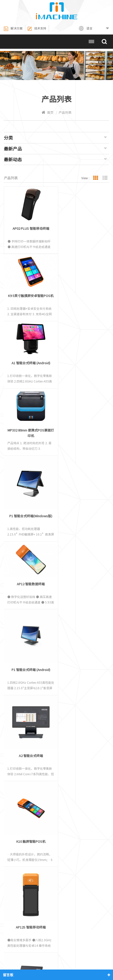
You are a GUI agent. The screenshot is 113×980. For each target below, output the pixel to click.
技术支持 (37, 29)
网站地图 (56, 960)
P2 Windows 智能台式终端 (81, 690)
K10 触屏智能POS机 (81, 524)
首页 (48, 113)
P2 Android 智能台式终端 (29, 690)
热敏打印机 (26, 954)
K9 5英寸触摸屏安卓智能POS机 (81, 230)
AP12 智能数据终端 (81, 358)
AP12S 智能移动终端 (30, 607)
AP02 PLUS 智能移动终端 (30, 227)
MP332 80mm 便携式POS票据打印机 (81, 295)
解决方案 (13, 29)
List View (105, 178)
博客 (96, 960)
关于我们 (98, 947)
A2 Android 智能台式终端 (81, 607)
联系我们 (31, 960)
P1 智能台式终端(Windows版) (30, 375)
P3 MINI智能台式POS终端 (81, 773)
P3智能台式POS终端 (30, 773)
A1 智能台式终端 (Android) (29, 292)
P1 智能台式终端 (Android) (81, 441)
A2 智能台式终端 (29, 524)
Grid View (96, 178)
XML (78, 960)
